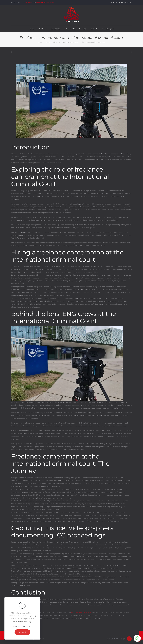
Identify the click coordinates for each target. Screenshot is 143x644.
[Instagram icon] (128, 3)
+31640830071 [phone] (28, 2)
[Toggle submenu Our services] (62, 29)
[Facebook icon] (114, 3)
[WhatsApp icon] (111, 3)
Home (39, 42)
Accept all (22, 632)
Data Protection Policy (22, 622)
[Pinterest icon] (125, 3)
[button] (137, 638)
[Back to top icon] (129, 639)
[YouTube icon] (119, 3)
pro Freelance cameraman (82, 612)
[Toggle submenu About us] (47, 29)
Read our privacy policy (22, 626)
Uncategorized (52, 42)
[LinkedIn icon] (122, 3)
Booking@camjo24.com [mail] (46, 2)
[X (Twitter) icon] (116, 3)
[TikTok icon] (130, 3)
